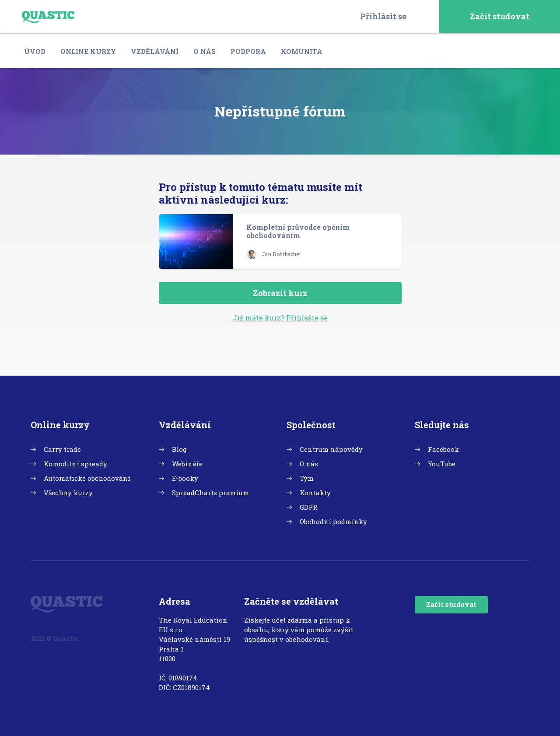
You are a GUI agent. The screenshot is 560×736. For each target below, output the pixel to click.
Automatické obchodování (87, 478)
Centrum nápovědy (331, 449)
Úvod (35, 51)
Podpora (248, 51)
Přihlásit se (383, 16)
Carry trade (62, 449)
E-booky (185, 478)
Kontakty (315, 493)
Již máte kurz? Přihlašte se (280, 318)
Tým (307, 478)
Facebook (443, 449)
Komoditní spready (75, 464)
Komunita (302, 51)
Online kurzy (88, 51)
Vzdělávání (155, 51)
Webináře (187, 464)
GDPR (308, 507)
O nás (205, 51)
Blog (179, 449)
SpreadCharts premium (210, 493)
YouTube (442, 464)
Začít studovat (500, 16)
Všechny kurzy (68, 493)
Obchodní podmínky (333, 521)
